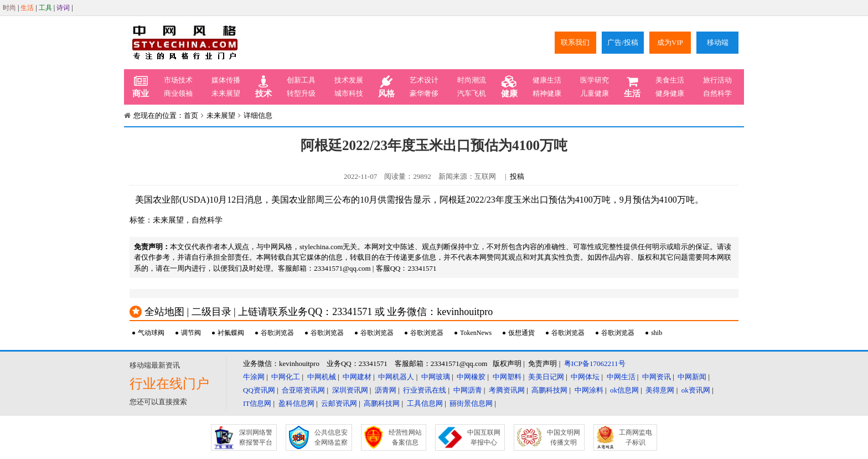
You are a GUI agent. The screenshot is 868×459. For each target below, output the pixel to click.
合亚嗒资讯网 (303, 390)
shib (657, 333)
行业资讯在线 (425, 390)
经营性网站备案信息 (405, 437)
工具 (45, 8)
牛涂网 (254, 377)
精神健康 (547, 93)
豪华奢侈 (424, 93)
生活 (27, 8)
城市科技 (349, 93)
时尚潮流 (472, 80)
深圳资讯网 (350, 390)
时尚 (9, 8)
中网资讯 (657, 377)
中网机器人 (396, 377)
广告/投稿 (623, 42)
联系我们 (575, 42)
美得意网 (660, 390)
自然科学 (717, 93)
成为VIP (670, 42)
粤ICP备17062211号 (595, 363)
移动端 (718, 42)
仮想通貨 (521, 333)
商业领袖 (178, 93)
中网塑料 (507, 377)
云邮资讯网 (339, 403)
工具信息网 (425, 403)
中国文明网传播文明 (564, 437)
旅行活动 (717, 80)
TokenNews (476, 333)
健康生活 (547, 80)
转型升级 (301, 93)
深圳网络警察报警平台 (256, 437)
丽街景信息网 (471, 403)
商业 (141, 87)
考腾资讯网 (507, 390)
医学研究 (595, 80)
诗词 (63, 8)
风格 (386, 87)
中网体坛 (585, 377)
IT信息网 (257, 403)
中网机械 (322, 377)
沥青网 (386, 390)
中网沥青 (468, 390)
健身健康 (670, 93)
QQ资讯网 (259, 390)
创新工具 (301, 80)
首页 (191, 115)
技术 (263, 87)
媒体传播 (226, 80)
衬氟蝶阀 (231, 333)
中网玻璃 (436, 377)
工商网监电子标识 (635, 437)
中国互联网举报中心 (484, 437)
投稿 (517, 176)
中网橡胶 (471, 377)
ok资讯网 (696, 390)
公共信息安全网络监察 (331, 437)
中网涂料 (589, 390)
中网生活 (621, 377)
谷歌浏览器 (277, 333)
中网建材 (357, 377)
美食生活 (670, 80)
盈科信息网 (296, 403)
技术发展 (349, 80)
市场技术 (178, 80)
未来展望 (226, 93)
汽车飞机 (472, 93)
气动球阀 (151, 333)
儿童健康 (595, 93)
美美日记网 (546, 377)
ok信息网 (624, 390)
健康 (509, 87)
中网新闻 (692, 377)
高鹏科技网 (549, 390)
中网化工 (286, 377)
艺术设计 (424, 80)
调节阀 (191, 333)
